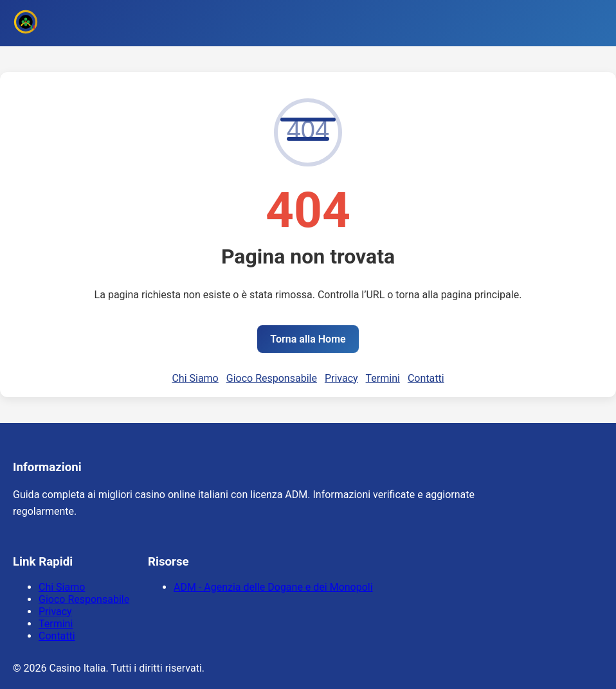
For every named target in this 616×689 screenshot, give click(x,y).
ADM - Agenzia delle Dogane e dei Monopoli (273, 587)
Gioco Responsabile (272, 378)
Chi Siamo (195, 378)
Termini (383, 378)
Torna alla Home (308, 339)
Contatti (426, 378)
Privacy (341, 378)
